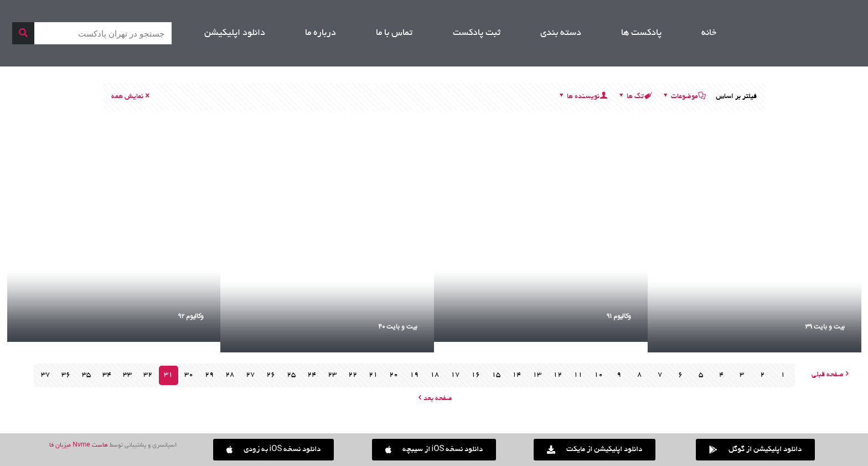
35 (86, 375)
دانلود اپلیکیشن (235, 33)
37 (45, 375)
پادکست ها (641, 33)
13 (537, 375)
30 (189, 375)
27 (250, 375)
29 (209, 375)
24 (312, 375)
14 (516, 375)
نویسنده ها (582, 97)
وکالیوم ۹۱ (619, 316)
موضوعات (684, 97)
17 (455, 375)
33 (127, 375)
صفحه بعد (434, 399)
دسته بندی (561, 33)
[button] (274, 450)
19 (414, 375)
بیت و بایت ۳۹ (825, 327)
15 (496, 375)
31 (168, 375)
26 (271, 375)
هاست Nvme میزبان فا (78, 445)
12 (557, 375)
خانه (709, 33)
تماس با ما (394, 33)
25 (291, 375)
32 (148, 375)
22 (353, 375)
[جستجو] (23, 33)
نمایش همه (131, 97)
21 (373, 375)
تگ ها (634, 97)
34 (107, 375)
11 (578, 375)
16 (476, 375)
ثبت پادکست (477, 33)
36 (66, 375)
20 (394, 375)
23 (332, 375)
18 (435, 375)
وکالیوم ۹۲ (191, 316)
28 (230, 375)
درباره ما (321, 33)
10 (598, 375)
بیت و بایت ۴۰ (398, 327)
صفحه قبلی (831, 375)
